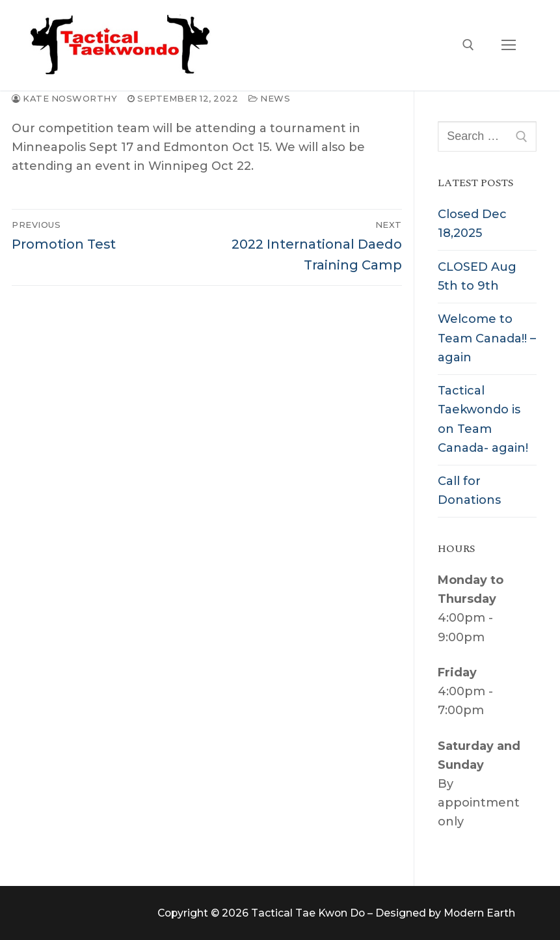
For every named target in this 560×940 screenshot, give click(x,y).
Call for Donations (469, 491)
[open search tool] (468, 45)
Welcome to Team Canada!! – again (487, 338)
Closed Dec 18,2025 (472, 224)
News (269, 98)
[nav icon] (508, 45)
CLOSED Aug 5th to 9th (477, 276)
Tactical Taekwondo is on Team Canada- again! (483, 419)
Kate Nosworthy (64, 98)
